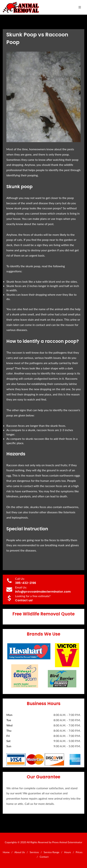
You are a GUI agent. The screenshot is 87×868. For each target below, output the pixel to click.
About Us (20, 852)
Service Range (52, 852)
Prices (79, 852)
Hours (67, 852)
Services (34, 852)
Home (6, 852)
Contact (44, 857)
